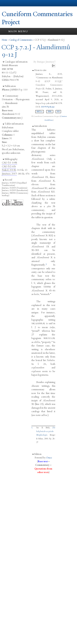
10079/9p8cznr (48, 107)
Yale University (6, 3)
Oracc (49, 458)
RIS (58, 112)
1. (32, 428)
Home (5, 40)
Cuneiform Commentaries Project (37, 18)
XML (50, 112)
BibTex (40, 112)
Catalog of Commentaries (21, 40)
